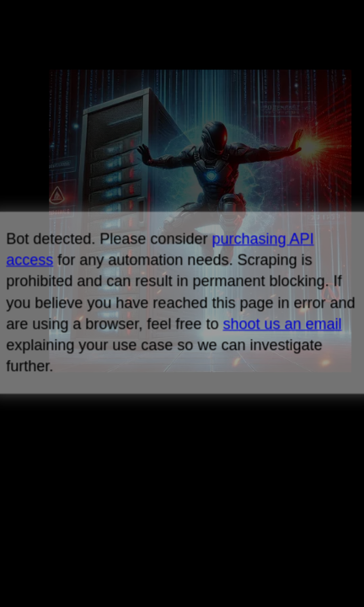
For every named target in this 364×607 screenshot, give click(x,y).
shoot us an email (282, 324)
